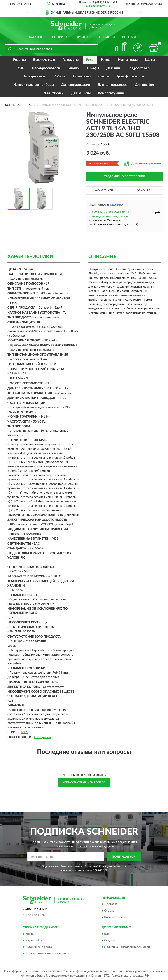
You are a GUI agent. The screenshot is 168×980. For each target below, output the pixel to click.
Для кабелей (54, 93)
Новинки (107, 37)
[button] (98, 6)
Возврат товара (115, 917)
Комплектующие (111, 93)
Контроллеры (35, 76)
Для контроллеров (113, 85)
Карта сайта (34, 940)
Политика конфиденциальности (127, 947)
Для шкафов (145, 85)
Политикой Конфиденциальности (105, 866)
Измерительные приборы (34, 85)
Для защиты (81, 93)
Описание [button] (144, 190)
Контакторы (128, 60)
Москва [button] (117, 205)
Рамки (106, 60)
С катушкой (42, 737)
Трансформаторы (130, 76)
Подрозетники (139, 68)
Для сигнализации (76, 85)
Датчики (113, 68)
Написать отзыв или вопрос (84, 783)
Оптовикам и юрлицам (71, 37)
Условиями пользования (77, 870)
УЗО (21, 68)
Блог (108, 934)
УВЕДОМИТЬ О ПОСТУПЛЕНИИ (125, 176)
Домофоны (82, 76)
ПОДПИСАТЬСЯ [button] (124, 857)
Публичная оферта (39, 947)
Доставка (111, 904)
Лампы (103, 76)
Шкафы (93, 68)
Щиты (150, 60)
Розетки (19, 60)
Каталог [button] (36, 37)
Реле (90, 60)
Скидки (109, 940)
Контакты (131, 37)
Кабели (59, 76)
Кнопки (74, 68)
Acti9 (24, 732)
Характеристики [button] (105, 190)
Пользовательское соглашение (47, 954)
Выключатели (44, 60)
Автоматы (71, 60)
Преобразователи (46, 68)
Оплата (109, 911)
